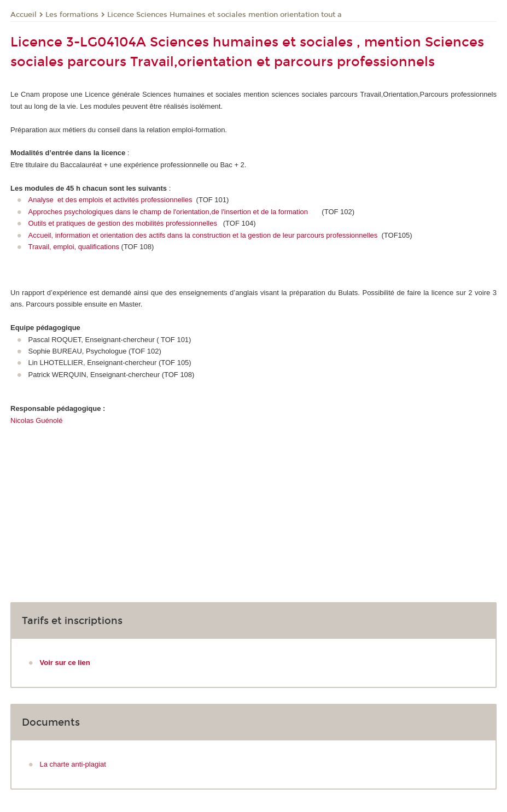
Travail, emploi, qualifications (74, 247)
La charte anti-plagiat (73, 764)
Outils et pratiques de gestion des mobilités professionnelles (125, 223)
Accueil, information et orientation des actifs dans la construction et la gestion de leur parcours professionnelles (204, 235)
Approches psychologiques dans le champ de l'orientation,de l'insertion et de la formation (168, 212)
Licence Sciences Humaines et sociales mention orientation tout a (225, 15)
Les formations (72, 15)
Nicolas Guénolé (36, 420)
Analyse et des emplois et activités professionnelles (112, 200)
